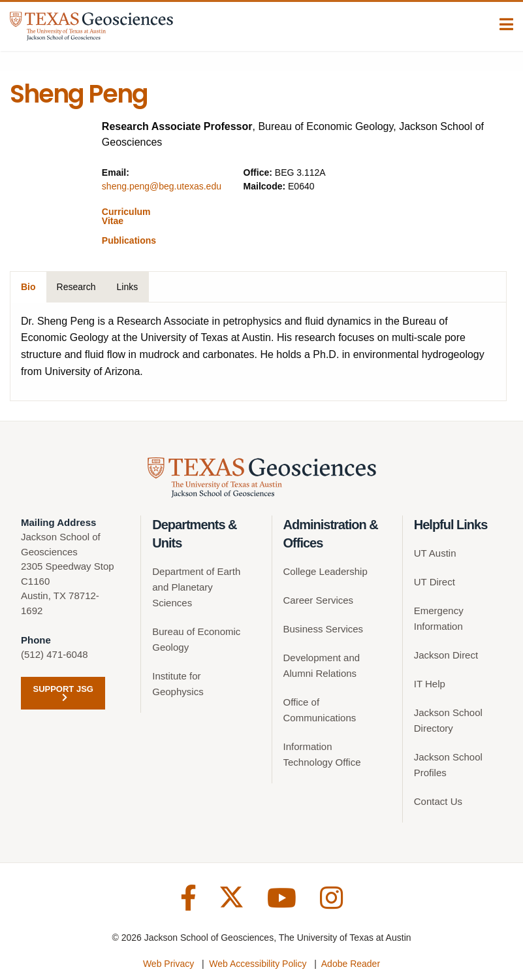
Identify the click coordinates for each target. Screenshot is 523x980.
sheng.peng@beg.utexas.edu (162, 186)
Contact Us (438, 801)
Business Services (324, 629)
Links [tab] (127, 287)
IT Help (430, 684)
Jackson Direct (446, 655)
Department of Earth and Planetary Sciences (196, 587)
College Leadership (325, 571)
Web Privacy (168, 964)
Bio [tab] (28, 287)
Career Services (319, 600)
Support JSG (63, 693)
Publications (129, 240)
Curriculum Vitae (126, 216)
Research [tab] (76, 287)
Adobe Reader (351, 964)
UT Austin (435, 553)
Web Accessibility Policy (258, 964)
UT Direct (435, 582)
